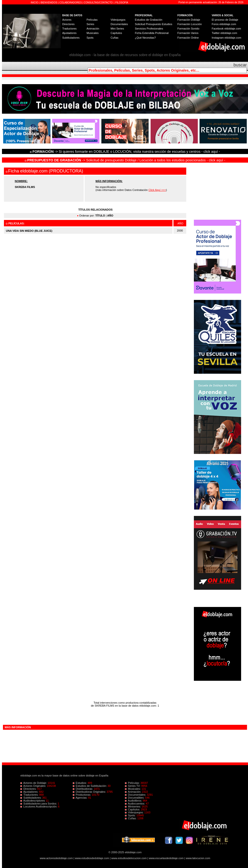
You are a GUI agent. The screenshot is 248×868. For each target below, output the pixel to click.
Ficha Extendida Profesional (152, 33)
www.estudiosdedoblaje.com (92, 858)
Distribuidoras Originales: (90, 792)
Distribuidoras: (83, 789)
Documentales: (136, 795)
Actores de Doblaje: (34, 783)
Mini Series (117, 29)
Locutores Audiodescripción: (39, 806)
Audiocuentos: (135, 804)
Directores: (29, 789)
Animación (93, 29)
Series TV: (133, 786)
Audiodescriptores (33, 801)
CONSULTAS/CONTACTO (98, 3)
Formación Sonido (188, 29)
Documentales (119, 24)
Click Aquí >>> (157, 190)
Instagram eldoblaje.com (227, 38)
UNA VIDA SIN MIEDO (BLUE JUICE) (29, 231)
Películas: (133, 783)
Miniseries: (133, 806)
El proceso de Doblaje (225, 20)
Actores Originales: (34, 786)
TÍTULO (100, 216)
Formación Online (188, 38)
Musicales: (133, 789)
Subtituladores (71, 38)
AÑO (110, 216)
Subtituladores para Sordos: (39, 804)
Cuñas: (131, 818)
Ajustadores (69, 33)
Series (90, 24)
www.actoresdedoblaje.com (56, 858)
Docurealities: (135, 798)
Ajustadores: (30, 792)
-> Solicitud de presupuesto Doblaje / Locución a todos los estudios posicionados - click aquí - (125, 160)
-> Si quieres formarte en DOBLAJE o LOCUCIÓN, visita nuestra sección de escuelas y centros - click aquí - (126, 152)
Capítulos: (133, 809)
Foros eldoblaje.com (224, 24)
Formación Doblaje (189, 20)
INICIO (35, 3)
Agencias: (81, 798)
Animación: (133, 792)
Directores (68, 24)
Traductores (69, 29)
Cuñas (114, 38)
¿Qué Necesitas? (145, 38)
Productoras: (82, 795)
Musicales (93, 33)
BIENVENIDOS (49, 3)
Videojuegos (118, 20)
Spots (90, 38)
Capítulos (116, 33)
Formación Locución (190, 24)
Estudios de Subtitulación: (90, 786)
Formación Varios (188, 33)
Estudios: (80, 783)
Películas (92, 20)
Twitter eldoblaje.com (225, 33)
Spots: (131, 815)
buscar (240, 65)
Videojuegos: (135, 812)
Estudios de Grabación (148, 20)
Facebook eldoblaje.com (226, 29)
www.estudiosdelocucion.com (129, 858)
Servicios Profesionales (149, 29)
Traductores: (30, 795)
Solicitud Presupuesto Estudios (154, 24)
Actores (67, 20)
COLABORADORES (70, 3)
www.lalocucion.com (198, 858)
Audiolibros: (134, 801)
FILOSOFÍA (122, 3)
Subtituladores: (31, 798)
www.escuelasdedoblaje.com (166, 858)
